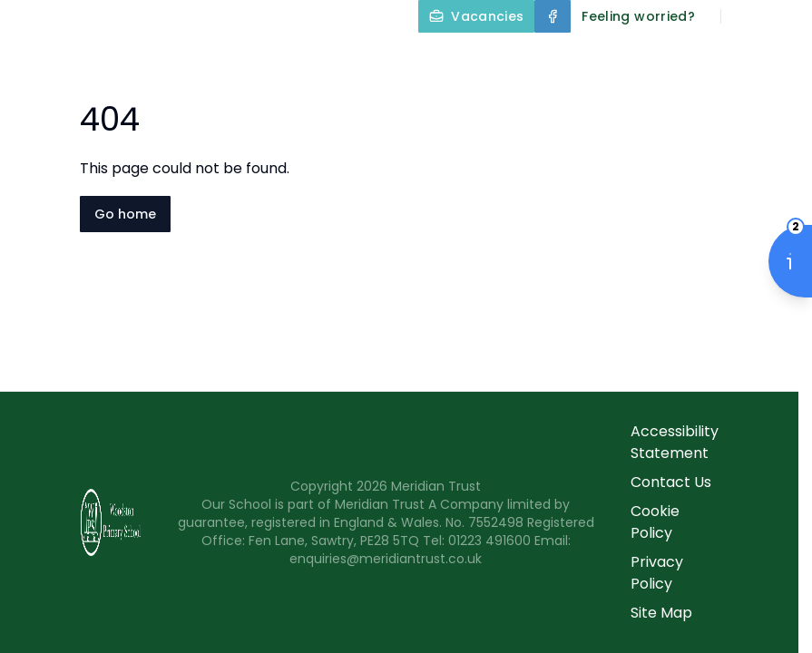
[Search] (745, 16)
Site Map (661, 613)
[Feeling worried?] (638, 16)
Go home (125, 214)
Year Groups (424, 102)
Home (302, 58)
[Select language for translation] (783, 16)
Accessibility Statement (675, 442)
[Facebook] (553, 16)
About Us (405, 58)
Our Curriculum (730, 58)
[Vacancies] (476, 16)
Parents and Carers (600, 102)
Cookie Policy (655, 522)
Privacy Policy (657, 573)
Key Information (557, 58)
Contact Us (759, 102)
